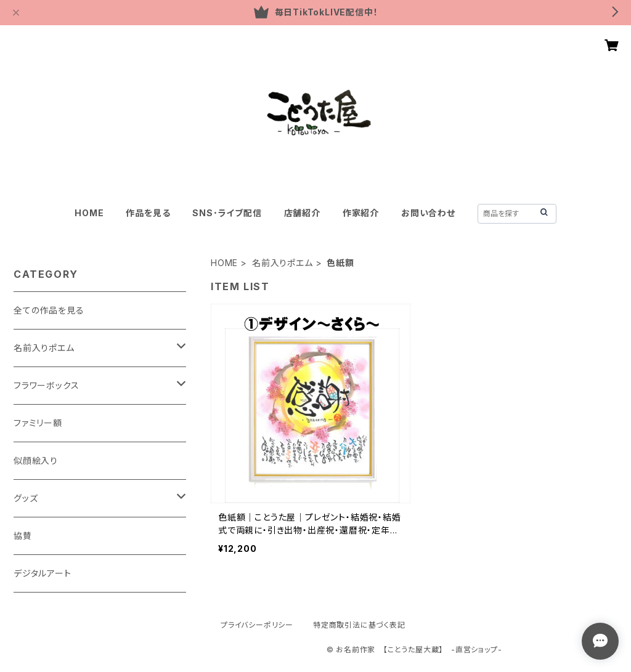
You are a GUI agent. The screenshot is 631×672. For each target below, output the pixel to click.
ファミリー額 (38, 423)
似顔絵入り (36, 460)
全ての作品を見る (49, 310)
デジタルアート (43, 573)
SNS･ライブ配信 (227, 213)
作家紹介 (361, 213)
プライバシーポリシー (257, 625)
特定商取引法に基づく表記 (359, 625)
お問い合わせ (428, 213)
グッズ (26, 498)
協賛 (23, 536)
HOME (89, 213)
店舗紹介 (302, 213)
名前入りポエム (283, 263)
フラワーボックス (46, 385)
